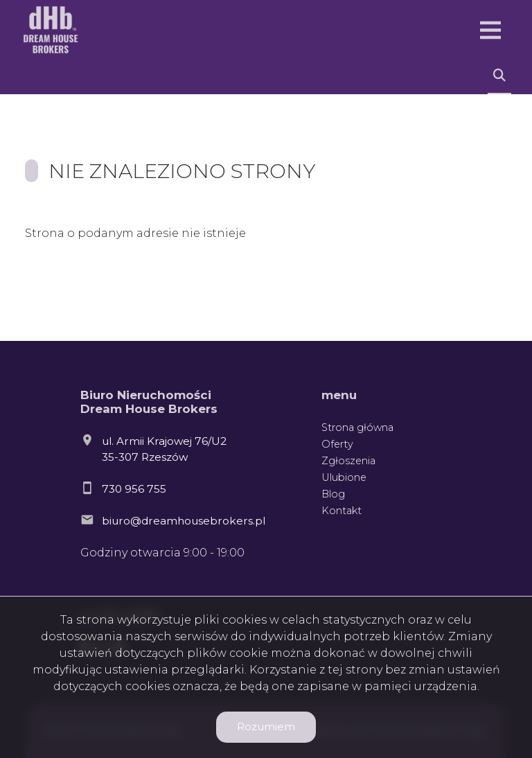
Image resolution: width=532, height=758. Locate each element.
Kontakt (342, 511)
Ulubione (344, 477)
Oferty (337, 444)
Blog (333, 494)
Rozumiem (266, 726)
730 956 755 (134, 489)
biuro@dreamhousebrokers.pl (184, 521)
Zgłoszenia (348, 461)
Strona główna (357, 428)
